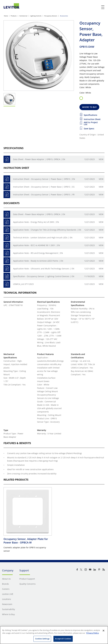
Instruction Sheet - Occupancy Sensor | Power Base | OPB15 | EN (44, 179)
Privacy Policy (93, 633)
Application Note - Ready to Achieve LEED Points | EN (38, 261)
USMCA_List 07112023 (23, 284)
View (101, 159)
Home (6, 16)
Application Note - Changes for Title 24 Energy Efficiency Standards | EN (47, 230)
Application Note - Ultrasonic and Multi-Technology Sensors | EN (44, 269)
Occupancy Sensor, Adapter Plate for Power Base (26, 541)
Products (14, 16)
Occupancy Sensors (51, 16)
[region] (54, 635)
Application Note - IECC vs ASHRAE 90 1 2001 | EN (36, 245)
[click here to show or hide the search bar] (97, 7)
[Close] (103, 631)
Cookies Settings (42, 639)
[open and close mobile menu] (103, 7)
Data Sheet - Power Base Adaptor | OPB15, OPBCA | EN (39, 159)
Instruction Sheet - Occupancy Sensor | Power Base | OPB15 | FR (44, 195)
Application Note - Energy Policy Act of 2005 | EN (36, 222)
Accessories (64, 16)
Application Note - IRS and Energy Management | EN (38, 253)
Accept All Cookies (63, 639)
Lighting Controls (36, 16)
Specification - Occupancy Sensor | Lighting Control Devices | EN (44, 276)
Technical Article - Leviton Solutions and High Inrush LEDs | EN (43, 238)
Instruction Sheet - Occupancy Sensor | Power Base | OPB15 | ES (44, 187)
